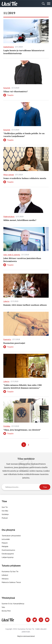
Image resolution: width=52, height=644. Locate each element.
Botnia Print (6, 611)
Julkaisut (5, 575)
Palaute (5, 543)
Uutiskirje (5, 514)
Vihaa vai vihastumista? (15, 91)
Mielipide (5, 546)
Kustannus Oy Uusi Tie (10, 571)
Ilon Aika (5, 511)
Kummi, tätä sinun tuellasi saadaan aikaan (25, 305)
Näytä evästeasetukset (26, 636)
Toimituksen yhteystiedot (11, 536)
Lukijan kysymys (8, 557)
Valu (3, 607)
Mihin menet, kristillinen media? (20, 220)
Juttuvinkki (6, 539)
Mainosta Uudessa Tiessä (11, 582)
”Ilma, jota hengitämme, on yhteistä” (22, 430)
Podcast (5, 518)
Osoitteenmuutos (8, 550)
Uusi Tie (5, 507)
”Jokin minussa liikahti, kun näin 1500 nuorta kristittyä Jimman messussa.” (22, 386)
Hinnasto (5, 579)
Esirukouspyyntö (8, 554)
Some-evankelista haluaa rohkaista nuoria (25, 178)
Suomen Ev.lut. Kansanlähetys (13, 604)
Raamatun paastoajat (14, 343)
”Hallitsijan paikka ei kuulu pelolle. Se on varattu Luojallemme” (24, 135)
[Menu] (49, 4)
